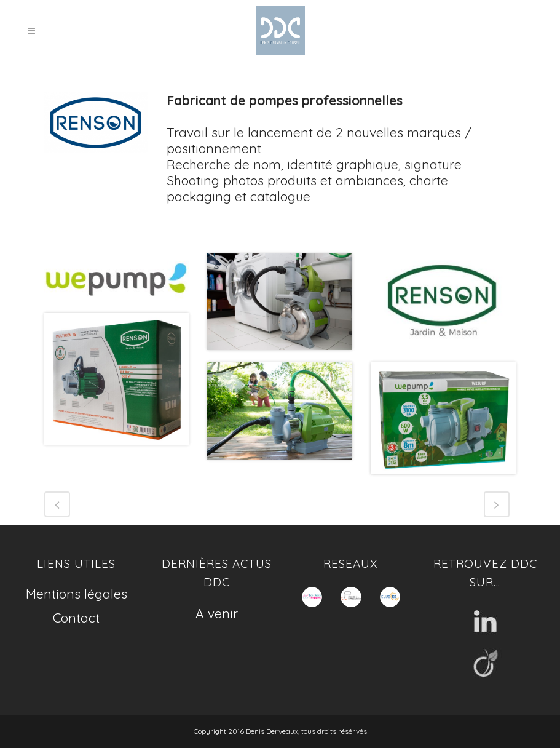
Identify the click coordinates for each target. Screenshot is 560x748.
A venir (217, 613)
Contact (76, 618)
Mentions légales (77, 594)
